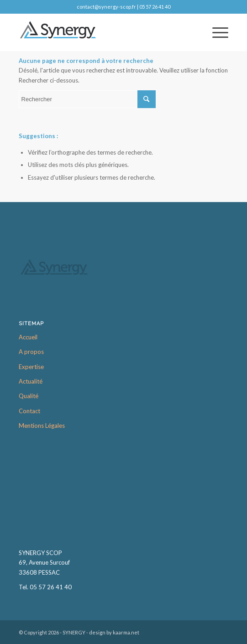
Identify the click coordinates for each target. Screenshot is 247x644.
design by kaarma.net (114, 632)
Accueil (28, 337)
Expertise (31, 367)
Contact (29, 411)
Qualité (29, 396)
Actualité (31, 381)
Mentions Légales (42, 426)
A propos (31, 352)
